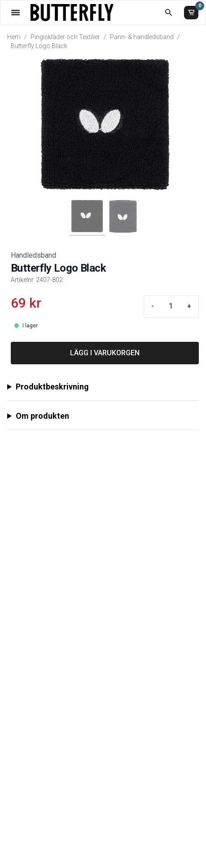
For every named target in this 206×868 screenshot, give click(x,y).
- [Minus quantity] (153, 306)
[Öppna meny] (15, 12)
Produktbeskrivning (52, 387)
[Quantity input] (171, 306)
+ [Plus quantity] (189, 306)
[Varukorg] (191, 13)
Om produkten (42, 416)
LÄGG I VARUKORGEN (105, 353)
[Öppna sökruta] (169, 12)
